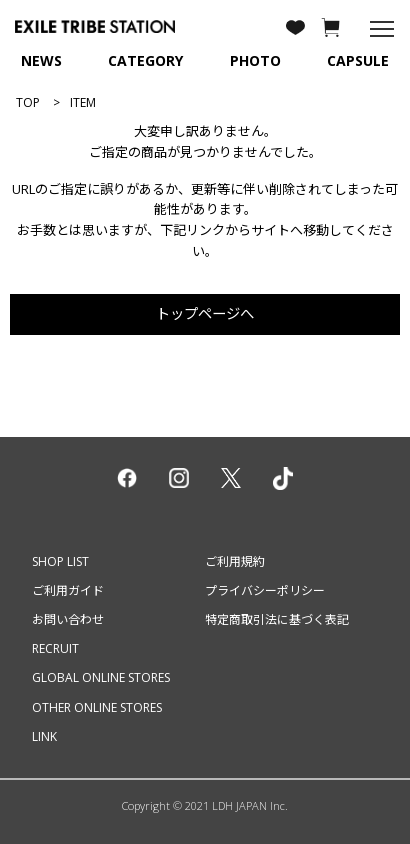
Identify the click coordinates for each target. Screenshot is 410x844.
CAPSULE (358, 60)
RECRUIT (55, 648)
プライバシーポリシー (265, 590)
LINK (44, 736)
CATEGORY (145, 60)
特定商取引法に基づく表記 (277, 619)
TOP (28, 102)
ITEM (83, 102)
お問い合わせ (68, 619)
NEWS (41, 60)
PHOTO (255, 60)
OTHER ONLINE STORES (97, 707)
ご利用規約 (235, 561)
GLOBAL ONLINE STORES (101, 677)
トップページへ (205, 313)
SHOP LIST (60, 561)
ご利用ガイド (68, 590)
